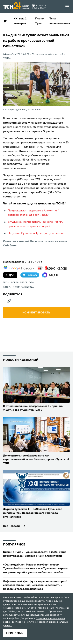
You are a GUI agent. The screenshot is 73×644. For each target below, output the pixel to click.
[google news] (19, 268)
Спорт (24, 282)
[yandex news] (52, 268)
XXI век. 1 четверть (20, 21)
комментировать (36, 313)
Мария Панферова (23, 287)
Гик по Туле (39, 21)
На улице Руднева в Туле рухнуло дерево (36, 233)
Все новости (11, 526)
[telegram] (30, 275)
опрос (15, 282)
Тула (31, 282)
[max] (50, 275)
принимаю (15, 633)
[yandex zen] (10, 275)
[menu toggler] (68, 7)
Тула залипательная (60, 21)
